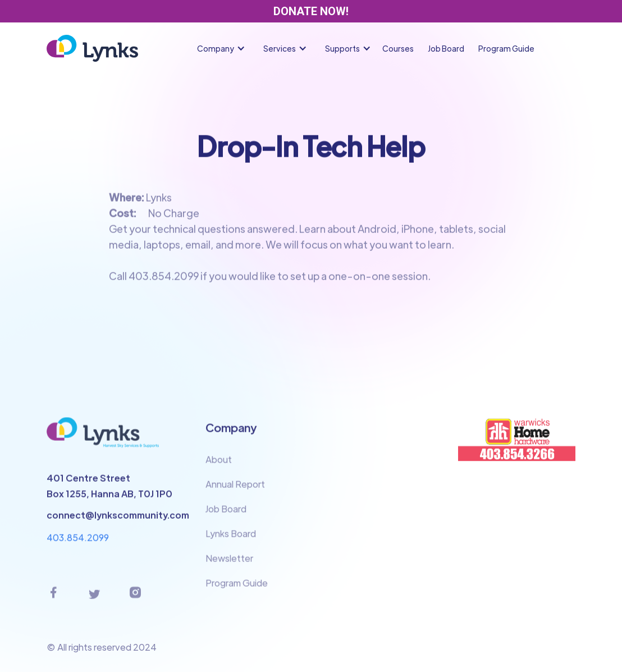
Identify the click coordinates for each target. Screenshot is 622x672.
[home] (92, 48)
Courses (398, 48)
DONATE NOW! (311, 11)
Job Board (446, 48)
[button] (223, 48)
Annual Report (235, 491)
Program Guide (506, 48)
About (219, 466)
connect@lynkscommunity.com (118, 521)
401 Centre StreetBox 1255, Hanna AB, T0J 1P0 (109, 492)
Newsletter (229, 565)
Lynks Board (231, 540)
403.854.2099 (78, 544)
